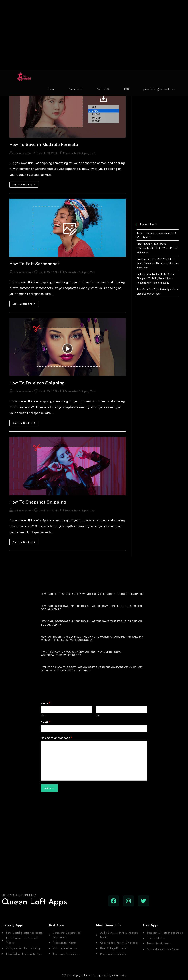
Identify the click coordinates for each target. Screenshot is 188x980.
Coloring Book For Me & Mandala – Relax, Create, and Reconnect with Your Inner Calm (158, 263)
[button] (94, 593)
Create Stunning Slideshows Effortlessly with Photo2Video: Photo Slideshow (157, 248)
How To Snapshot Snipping (38, 502)
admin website (22, 153)
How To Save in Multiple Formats (44, 144)
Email (45, 722)
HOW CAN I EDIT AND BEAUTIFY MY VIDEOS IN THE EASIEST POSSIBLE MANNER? (92, 594)
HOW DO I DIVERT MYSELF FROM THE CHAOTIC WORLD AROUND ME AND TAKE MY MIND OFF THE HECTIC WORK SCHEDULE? (92, 638)
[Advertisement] (94, 35)
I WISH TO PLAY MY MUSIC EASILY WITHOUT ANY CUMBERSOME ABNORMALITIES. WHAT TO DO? (81, 653)
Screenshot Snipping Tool (80, 153)
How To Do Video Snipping (37, 383)
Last (98, 715)
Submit (49, 788)
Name (45, 703)
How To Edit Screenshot (34, 263)
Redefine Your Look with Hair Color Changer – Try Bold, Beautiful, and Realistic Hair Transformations (155, 278)
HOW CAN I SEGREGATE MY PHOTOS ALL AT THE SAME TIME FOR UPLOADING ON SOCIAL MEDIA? (91, 607)
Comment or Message (56, 738)
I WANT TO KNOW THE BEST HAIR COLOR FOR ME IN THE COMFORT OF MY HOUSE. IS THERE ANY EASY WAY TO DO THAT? (92, 669)
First (43, 715)
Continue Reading (25, 184)
